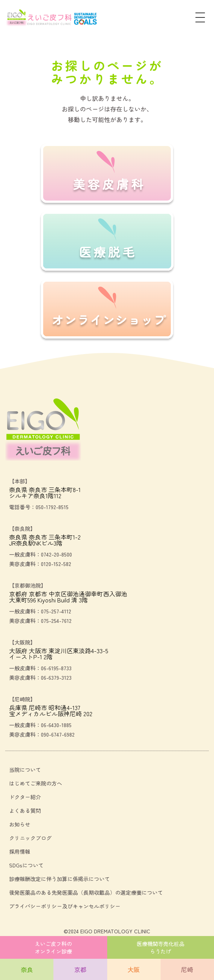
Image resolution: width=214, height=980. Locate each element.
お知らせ (20, 824)
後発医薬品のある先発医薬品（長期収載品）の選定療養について (86, 892)
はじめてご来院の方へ (36, 783)
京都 (80, 969)
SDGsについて (26, 865)
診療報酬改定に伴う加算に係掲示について (59, 879)
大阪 (134, 969)
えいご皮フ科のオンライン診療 (53, 947)
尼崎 (187, 969)
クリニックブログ (30, 838)
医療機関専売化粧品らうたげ (161, 947)
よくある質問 (25, 811)
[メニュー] (200, 18)
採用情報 (20, 851)
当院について (25, 770)
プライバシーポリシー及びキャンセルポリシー (65, 906)
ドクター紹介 (25, 797)
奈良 (27, 969)
